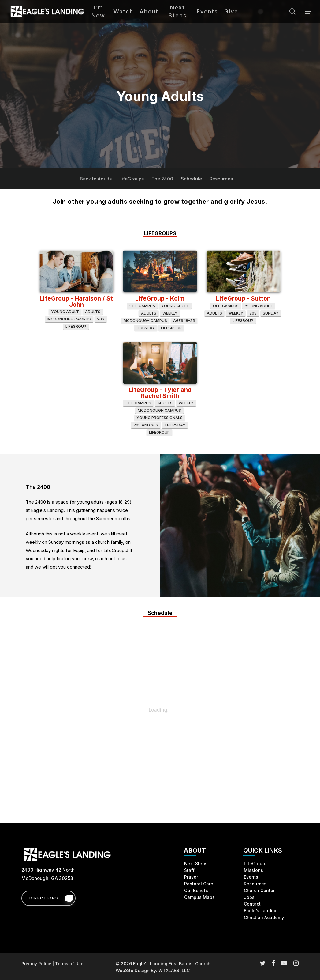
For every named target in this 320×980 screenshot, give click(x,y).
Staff (189, 870)
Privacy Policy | (38, 964)
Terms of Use (69, 964)
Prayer (191, 877)
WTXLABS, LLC (174, 970)
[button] (308, 11)
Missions (253, 870)
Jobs (249, 897)
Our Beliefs (196, 890)
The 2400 (162, 179)
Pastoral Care (199, 884)
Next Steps (196, 863)
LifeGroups (132, 179)
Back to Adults (96, 179)
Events (251, 877)
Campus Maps (199, 897)
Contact (252, 904)
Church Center (259, 890)
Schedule (191, 179)
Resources (221, 179)
